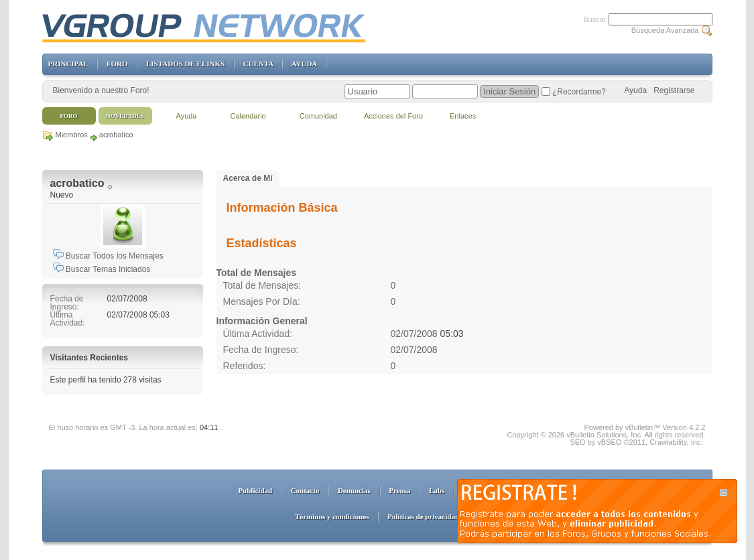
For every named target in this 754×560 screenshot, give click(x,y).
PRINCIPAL (68, 64)
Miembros (72, 135)
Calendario (248, 116)
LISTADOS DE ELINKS (185, 64)
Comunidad (318, 116)
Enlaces (463, 116)
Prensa (399, 490)
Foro (69, 116)
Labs (437, 490)
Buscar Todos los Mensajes (108, 256)
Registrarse (674, 90)
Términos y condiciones (332, 516)
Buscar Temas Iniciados (102, 269)
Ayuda (635, 90)
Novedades (125, 116)
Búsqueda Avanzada (665, 30)
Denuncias (354, 490)
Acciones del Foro (393, 116)
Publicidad (255, 490)
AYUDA (304, 64)
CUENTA (258, 64)
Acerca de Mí (248, 178)
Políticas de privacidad (423, 516)
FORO (117, 64)
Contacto (305, 490)
